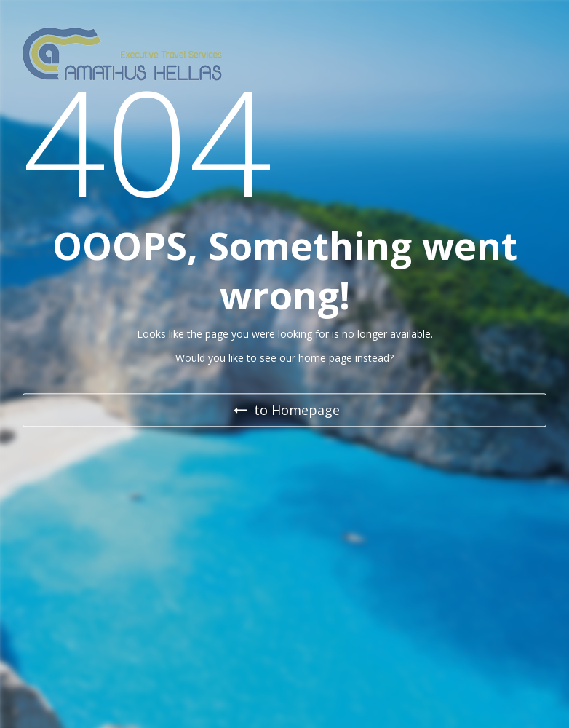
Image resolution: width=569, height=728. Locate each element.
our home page (316, 358)
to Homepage (287, 411)
